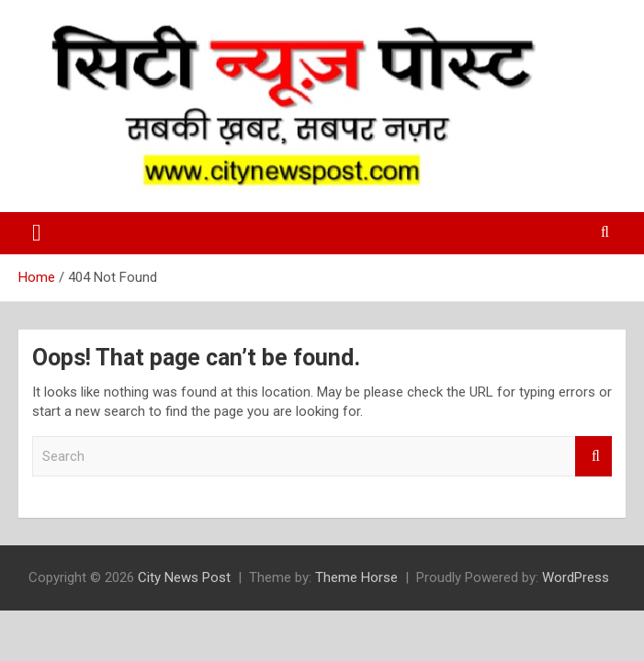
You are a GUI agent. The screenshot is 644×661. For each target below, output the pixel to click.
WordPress (576, 577)
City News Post (184, 577)
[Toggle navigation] (37, 233)
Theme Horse (356, 577)
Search (593, 457)
